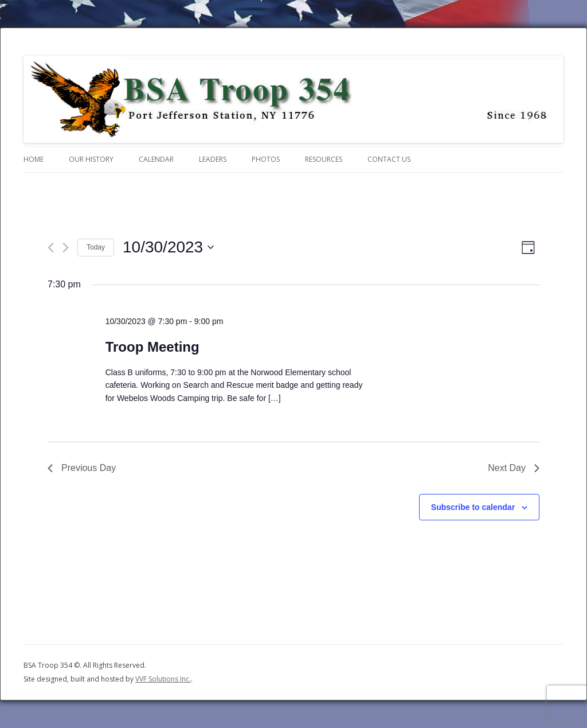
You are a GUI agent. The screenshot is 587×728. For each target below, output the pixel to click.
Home (34, 159)
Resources (324, 159)
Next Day (514, 468)
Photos (266, 159)
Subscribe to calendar (473, 507)
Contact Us (389, 159)
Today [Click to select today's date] (96, 247)
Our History (91, 159)
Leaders (213, 159)
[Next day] (66, 248)
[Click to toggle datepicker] (168, 247)
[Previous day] (51, 248)
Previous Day (82, 468)
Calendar (156, 159)
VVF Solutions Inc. (163, 679)
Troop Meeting (152, 347)
